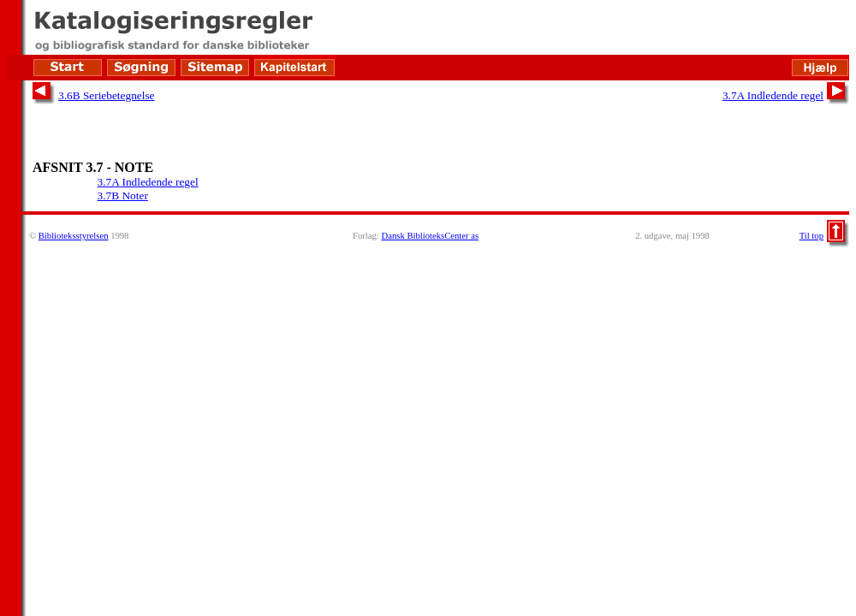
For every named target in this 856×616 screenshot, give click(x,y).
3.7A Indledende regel (773, 95)
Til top (811, 236)
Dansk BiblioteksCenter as (430, 236)
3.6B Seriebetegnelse (107, 95)
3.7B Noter (123, 195)
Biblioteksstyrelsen (74, 236)
